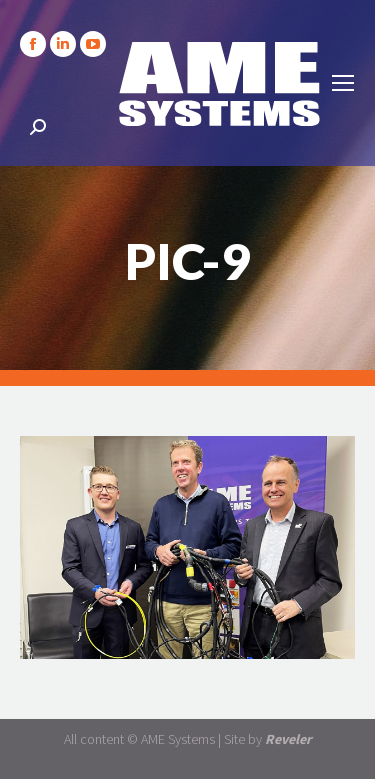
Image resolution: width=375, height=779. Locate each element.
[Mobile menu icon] (343, 83)
